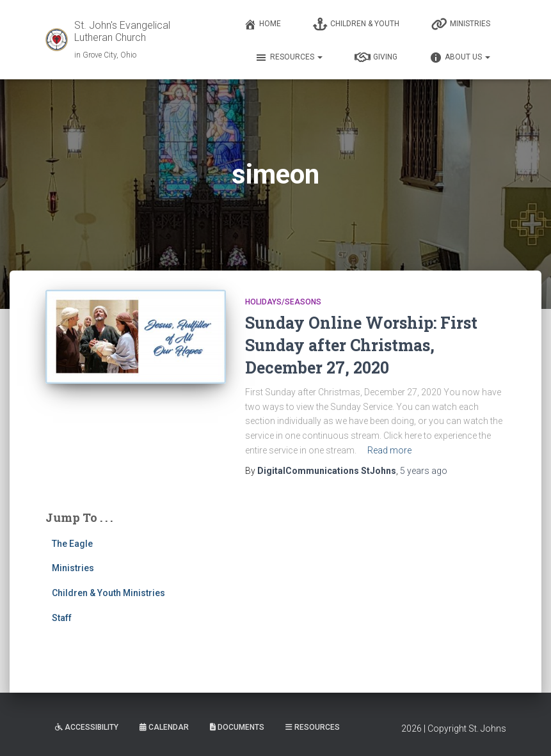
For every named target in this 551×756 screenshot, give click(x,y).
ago (424, 471)
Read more (389, 450)
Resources (289, 58)
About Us (460, 58)
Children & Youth (356, 24)
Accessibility (87, 727)
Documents (237, 727)
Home (262, 24)
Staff (62, 618)
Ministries (461, 24)
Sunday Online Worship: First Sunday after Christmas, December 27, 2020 (361, 345)
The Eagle (72, 544)
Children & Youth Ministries (108, 593)
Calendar (164, 727)
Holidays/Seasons (283, 302)
